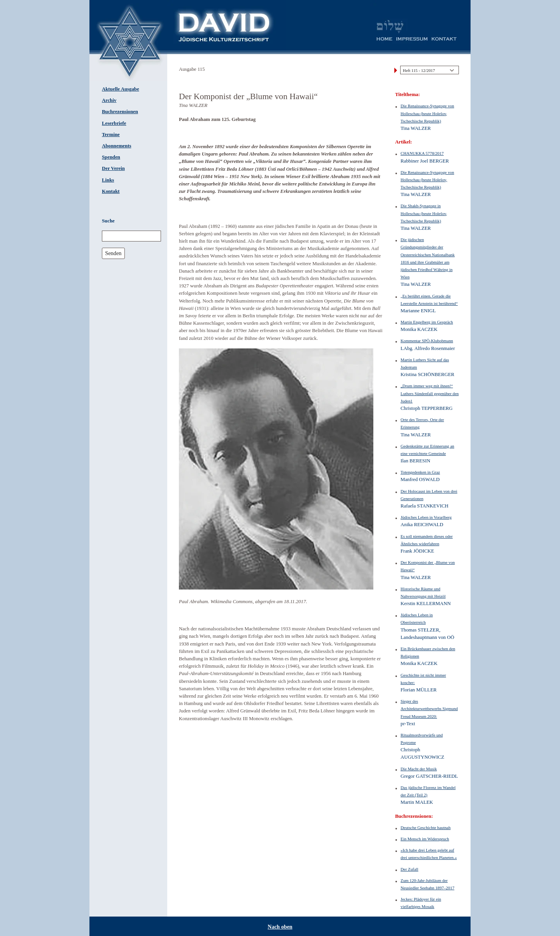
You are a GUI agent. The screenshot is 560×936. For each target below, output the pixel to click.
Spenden (111, 157)
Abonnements (116, 146)
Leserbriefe (114, 123)
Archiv (109, 100)
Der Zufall (409, 869)
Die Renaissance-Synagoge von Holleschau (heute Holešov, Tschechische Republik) (427, 113)
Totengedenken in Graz (420, 472)
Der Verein (113, 168)
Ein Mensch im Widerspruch (425, 839)
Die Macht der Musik (419, 769)
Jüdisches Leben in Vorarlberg (426, 517)
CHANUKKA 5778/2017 (422, 153)
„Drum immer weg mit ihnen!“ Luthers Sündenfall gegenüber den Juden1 (430, 393)
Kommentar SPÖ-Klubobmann (427, 341)
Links (108, 180)
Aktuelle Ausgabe (121, 89)
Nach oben (280, 927)
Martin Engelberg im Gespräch (427, 322)
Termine (111, 135)
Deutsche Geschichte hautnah (426, 828)
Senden (113, 253)
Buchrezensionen (120, 112)
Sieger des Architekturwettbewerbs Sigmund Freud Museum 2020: (429, 709)
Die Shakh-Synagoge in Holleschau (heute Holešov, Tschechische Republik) (424, 213)
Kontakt (111, 191)
